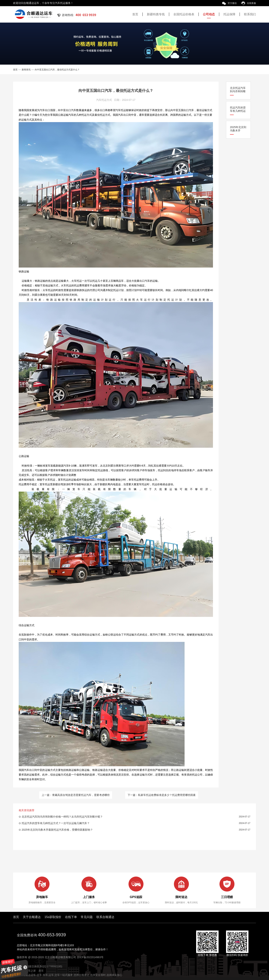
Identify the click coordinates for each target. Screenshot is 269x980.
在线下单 (71, 917)
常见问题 (87, 917)
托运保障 (229, 14)
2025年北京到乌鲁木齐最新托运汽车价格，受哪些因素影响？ (57, 830)
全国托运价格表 (184, 14)
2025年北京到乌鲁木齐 (238, 129)
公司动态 (209, 14)
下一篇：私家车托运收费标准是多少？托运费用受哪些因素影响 (162, 796)
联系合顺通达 (105, 917)
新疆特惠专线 (156, 14)
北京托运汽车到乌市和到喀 (238, 90)
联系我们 (250, 14)
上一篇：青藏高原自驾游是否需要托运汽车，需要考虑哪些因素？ (76, 796)
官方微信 (229, 3)
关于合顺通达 (32, 917)
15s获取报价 (53, 917)
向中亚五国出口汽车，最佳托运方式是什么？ (57, 70)
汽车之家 (31, 971)
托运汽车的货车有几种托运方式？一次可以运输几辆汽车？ (56, 823)
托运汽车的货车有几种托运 (238, 109)
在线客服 (249, 3)
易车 (41, 971)
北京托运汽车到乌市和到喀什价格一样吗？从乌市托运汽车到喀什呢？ (62, 817)
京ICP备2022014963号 (90, 957)
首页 (135, 14)
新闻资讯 (26, 70)
